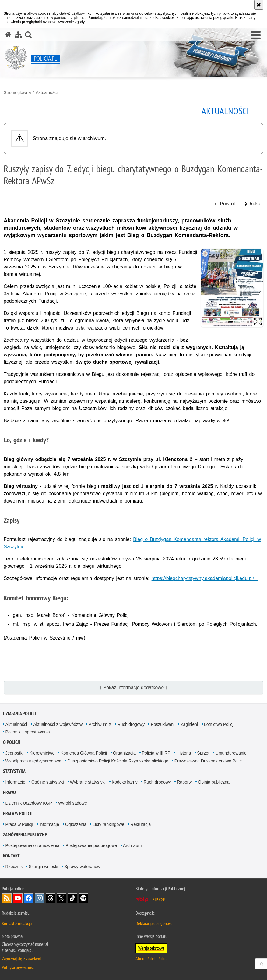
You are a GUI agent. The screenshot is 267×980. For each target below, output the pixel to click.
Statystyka (14, 771)
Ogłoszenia (76, 824)
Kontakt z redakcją (17, 923)
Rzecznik (14, 867)
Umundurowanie (231, 753)
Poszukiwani (163, 724)
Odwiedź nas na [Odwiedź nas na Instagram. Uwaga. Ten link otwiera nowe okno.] (40, 898)
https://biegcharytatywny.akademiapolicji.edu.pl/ (205, 578)
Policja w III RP (156, 753)
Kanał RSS (7, 898)
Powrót (225, 204)
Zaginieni (189, 724)
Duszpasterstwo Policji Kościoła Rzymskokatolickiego (118, 761)
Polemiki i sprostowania (28, 732)
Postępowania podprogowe (91, 845)
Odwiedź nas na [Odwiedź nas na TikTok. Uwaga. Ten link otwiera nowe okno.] (72, 898)
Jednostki (14, 753)
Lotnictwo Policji (219, 724)
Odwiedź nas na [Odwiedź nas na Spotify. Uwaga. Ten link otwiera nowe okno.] (83, 898)
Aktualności (47, 92)
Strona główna (17, 92)
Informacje (15, 782)
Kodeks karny (125, 782)
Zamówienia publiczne (25, 835)
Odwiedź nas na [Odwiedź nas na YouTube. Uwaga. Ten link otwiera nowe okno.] (18, 898)
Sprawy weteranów (82, 867)
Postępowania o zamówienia (32, 845)
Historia (184, 753)
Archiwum (132, 845)
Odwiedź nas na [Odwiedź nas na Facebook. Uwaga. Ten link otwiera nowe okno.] (29, 898)
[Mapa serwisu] (18, 35)
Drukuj (252, 204)
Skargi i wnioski (43, 867)
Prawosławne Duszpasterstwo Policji (209, 761)
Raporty (184, 782)
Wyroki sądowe (73, 803)
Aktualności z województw (58, 724)
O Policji (12, 742)
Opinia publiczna (214, 782)
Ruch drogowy (131, 724)
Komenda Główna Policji (84, 753)
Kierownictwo (42, 753)
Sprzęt (203, 753)
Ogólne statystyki (48, 782)
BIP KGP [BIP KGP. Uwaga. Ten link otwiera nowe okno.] (159, 899)
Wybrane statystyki (88, 782)
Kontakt (11, 856)
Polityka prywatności (19, 967)
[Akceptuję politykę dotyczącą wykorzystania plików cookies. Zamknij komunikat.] (259, 5)
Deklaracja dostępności (154, 923)
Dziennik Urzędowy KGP (29, 803)
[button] (256, 35)
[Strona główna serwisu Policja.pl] (8, 35)
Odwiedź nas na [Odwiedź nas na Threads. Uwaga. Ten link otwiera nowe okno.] (51, 898)
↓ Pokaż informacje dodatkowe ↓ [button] (134, 688)
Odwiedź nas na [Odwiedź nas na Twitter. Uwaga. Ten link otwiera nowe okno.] (61, 898)
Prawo (9, 792)
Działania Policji (19, 713)
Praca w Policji (18, 814)
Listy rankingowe (108, 824)
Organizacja (124, 753)
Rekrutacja (141, 824)
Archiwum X (100, 724)
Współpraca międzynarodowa (33, 761)
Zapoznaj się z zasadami (21, 959)
